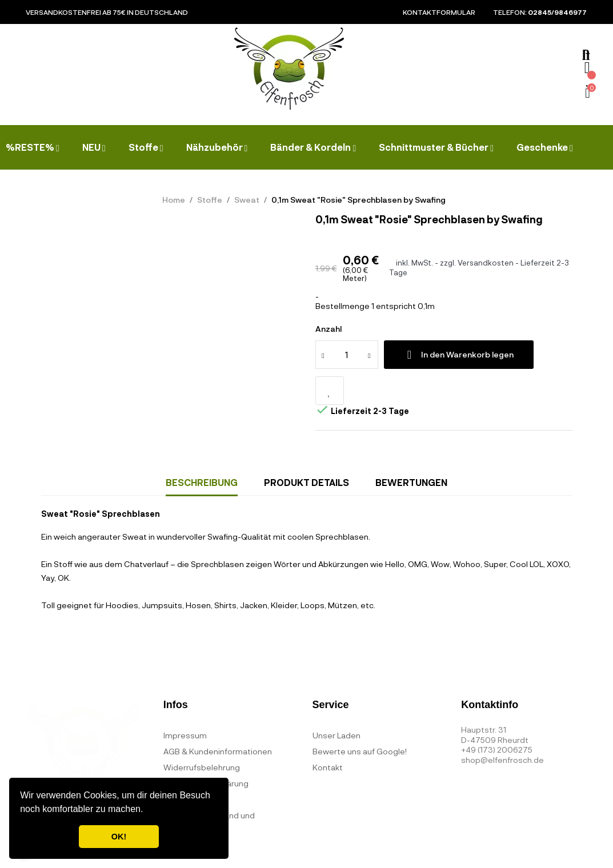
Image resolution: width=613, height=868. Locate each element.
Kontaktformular (439, 12)
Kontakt (328, 767)
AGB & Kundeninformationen (218, 751)
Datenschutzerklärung (206, 783)
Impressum (185, 735)
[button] (147, 810)
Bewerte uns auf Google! (360, 751)
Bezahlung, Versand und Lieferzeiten (209, 823)
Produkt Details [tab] (306, 482)
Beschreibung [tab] (202, 482)
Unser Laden (336, 735)
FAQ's (174, 799)
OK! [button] (119, 837)
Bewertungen (411, 482)
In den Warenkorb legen (459, 355)
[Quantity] (347, 355)
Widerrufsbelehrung (202, 767)
